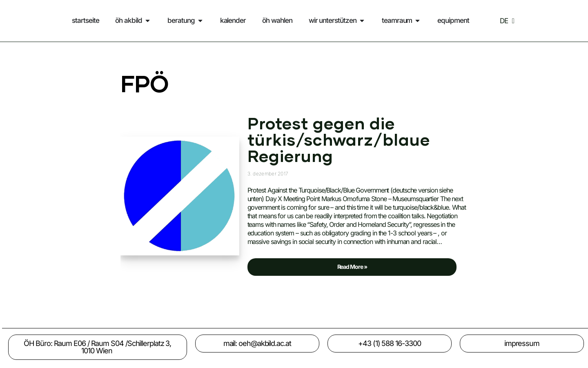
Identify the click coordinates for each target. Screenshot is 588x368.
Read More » (307, 264)
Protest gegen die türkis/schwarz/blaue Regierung (339, 141)
